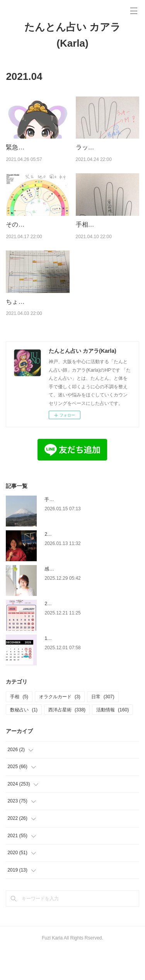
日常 (103, 726)
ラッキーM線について (106, 147)
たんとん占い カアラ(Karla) (72, 35)
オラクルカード (60, 726)
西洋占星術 (67, 740)
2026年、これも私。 (66, 564)
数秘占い (24, 740)
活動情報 (113, 740)
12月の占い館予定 (63, 668)
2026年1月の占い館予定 (69, 633)
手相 (19, 726)
